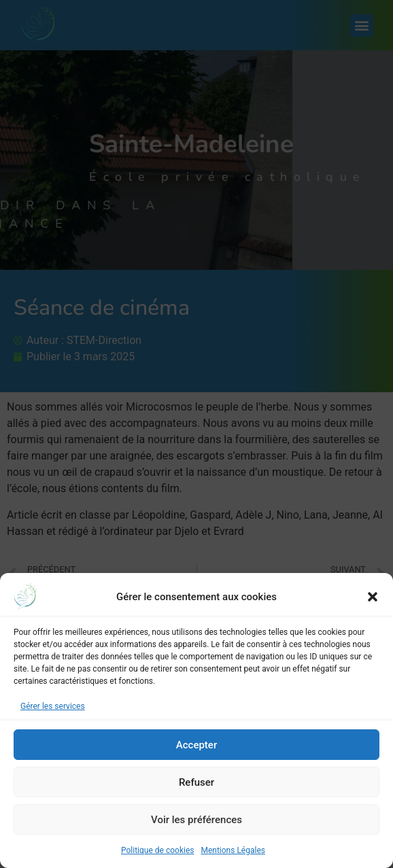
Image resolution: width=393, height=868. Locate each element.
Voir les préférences (196, 820)
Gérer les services (53, 706)
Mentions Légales (233, 850)
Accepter (196, 745)
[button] (373, 597)
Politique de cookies (157, 850)
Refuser (196, 782)
